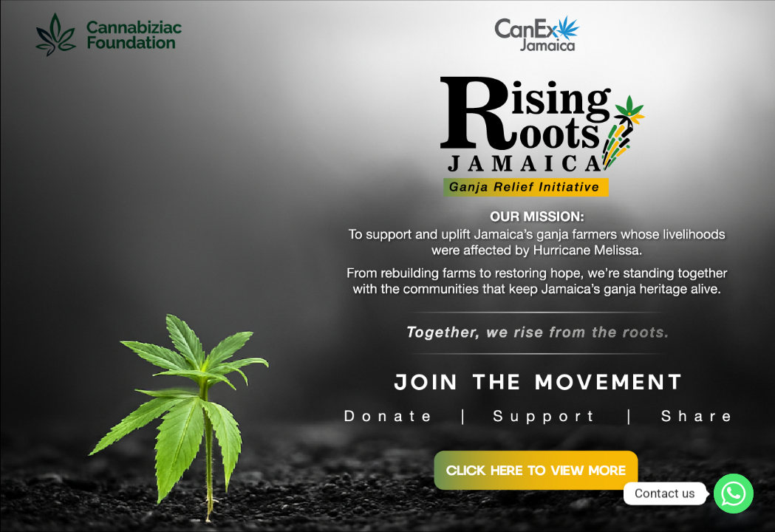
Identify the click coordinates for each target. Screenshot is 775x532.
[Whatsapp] (734, 494)
